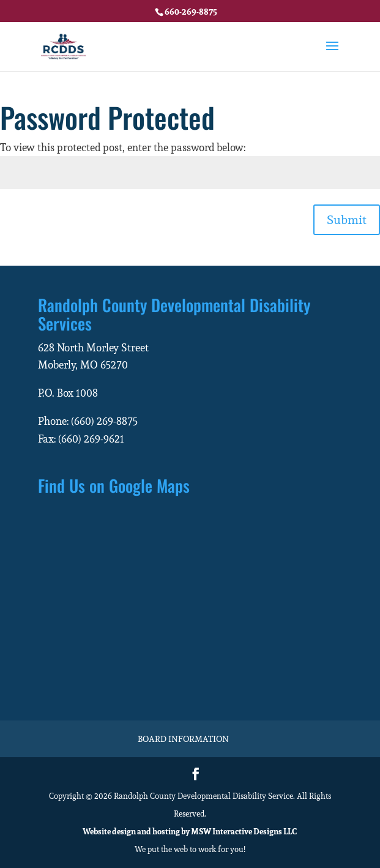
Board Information (183, 739)
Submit (347, 220)
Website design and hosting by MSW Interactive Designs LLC (190, 832)
